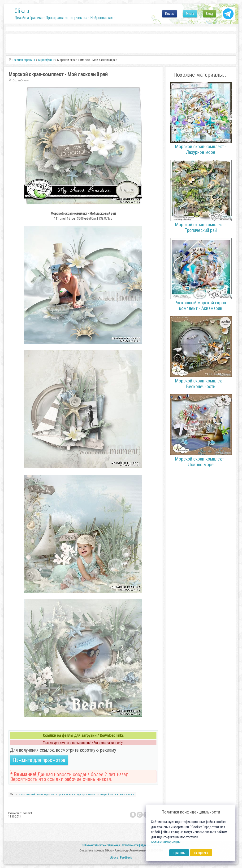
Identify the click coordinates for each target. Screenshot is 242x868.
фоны (131, 795)
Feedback (126, 858)
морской (30, 795)
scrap (22, 795)
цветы (39, 795)
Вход (210, 14)
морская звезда (119, 795)
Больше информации (166, 842)
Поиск (170, 14)
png (78, 795)
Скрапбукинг (21, 80)
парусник (49, 795)
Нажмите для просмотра (39, 760)
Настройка (201, 853)
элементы (93, 795)
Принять (179, 853)
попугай (104, 795)
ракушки (60, 795)
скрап (84, 795)
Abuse (114, 858)
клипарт (70, 795)
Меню (190, 14)
